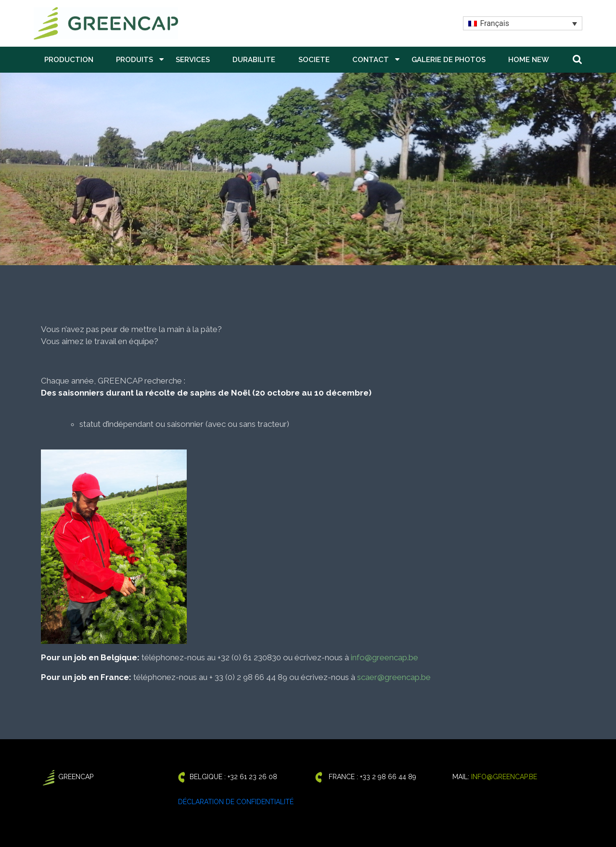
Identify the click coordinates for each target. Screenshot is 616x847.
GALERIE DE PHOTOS (449, 60)
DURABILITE (254, 60)
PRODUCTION (69, 60)
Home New (529, 60)
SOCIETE (314, 60)
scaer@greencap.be (394, 677)
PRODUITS (135, 60)
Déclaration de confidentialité (236, 802)
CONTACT (371, 60)
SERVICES (193, 60)
